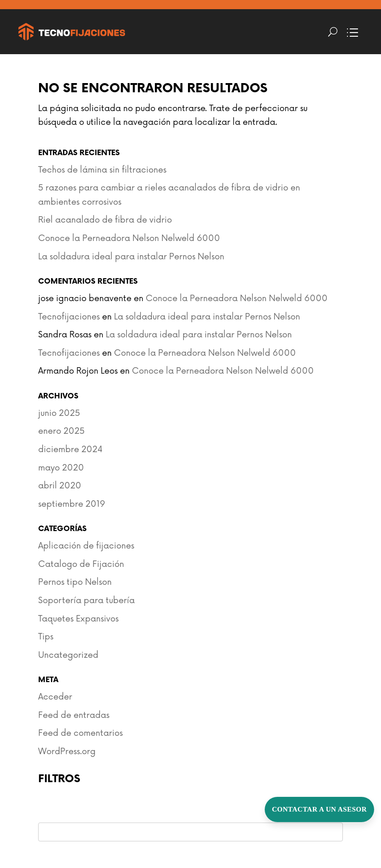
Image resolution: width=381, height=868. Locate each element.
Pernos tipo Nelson (75, 582)
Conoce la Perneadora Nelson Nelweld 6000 (129, 238)
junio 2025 (59, 413)
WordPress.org (67, 751)
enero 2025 (61, 431)
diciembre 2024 (70, 449)
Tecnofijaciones (69, 317)
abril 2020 (60, 486)
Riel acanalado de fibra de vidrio (105, 220)
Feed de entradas (74, 715)
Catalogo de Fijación (81, 564)
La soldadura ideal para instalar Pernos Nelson (131, 257)
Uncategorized (68, 655)
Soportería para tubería (86, 600)
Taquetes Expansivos (78, 619)
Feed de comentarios (80, 733)
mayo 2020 (61, 468)
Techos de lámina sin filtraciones (102, 170)
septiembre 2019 (72, 504)
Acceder (55, 697)
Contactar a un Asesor (319, 809)
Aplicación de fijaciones (86, 546)
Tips (46, 637)
